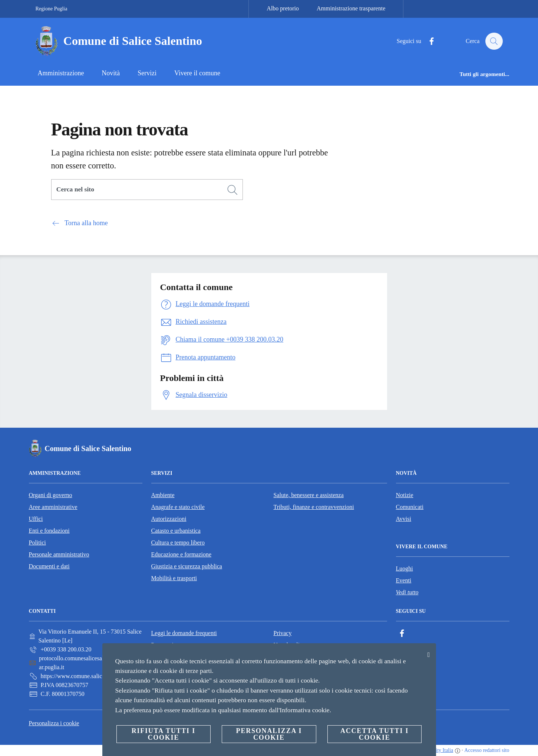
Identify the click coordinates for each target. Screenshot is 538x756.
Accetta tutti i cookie (374, 734)
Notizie (405, 495)
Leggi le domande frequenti (184, 633)
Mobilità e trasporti (174, 578)
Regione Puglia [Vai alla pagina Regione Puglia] (52, 9)
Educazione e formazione (181, 554)
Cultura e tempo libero (178, 543)
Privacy (283, 633)
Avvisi (404, 519)
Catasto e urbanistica (176, 531)
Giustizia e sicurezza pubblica (187, 566)
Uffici (36, 519)
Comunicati (410, 507)
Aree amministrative (53, 507)
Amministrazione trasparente (351, 8)
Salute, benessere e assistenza (309, 495)
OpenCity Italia (437, 750)
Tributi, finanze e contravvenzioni (314, 507)
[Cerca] (494, 41)
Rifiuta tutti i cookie (164, 734)
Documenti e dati (49, 566)
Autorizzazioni (169, 519)
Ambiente (163, 495)
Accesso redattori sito (487, 750)
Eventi (404, 580)
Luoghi (405, 568)
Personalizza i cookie (54, 723)
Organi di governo (51, 495)
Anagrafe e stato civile (178, 507)
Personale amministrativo (59, 554)
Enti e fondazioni (49, 531)
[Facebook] (428, 41)
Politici (37, 543)
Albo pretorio (283, 8)
